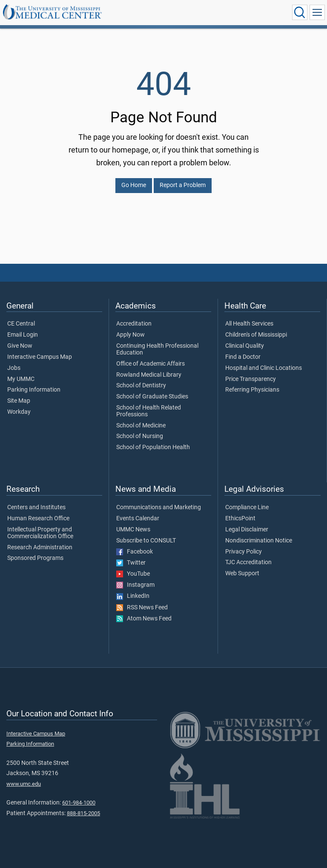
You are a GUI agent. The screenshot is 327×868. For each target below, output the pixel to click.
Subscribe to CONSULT (146, 541)
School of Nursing (140, 436)
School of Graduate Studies (152, 397)
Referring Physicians (252, 390)
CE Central (21, 324)
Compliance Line (247, 508)
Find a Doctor (243, 357)
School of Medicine (141, 426)
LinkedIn (133, 596)
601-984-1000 (79, 803)
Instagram (135, 585)
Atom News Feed (144, 619)
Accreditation (134, 324)
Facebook (135, 552)
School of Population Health (153, 447)
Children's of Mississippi (256, 335)
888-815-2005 (83, 813)
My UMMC (21, 379)
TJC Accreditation (248, 562)
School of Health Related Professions (149, 411)
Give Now (20, 346)
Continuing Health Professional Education (157, 349)
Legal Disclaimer (247, 530)
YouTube (133, 574)
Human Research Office (38, 519)
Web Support (242, 574)
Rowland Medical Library (149, 375)
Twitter (131, 563)
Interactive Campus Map (40, 357)
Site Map (19, 401)
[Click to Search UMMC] (300, 12)
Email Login (23, 335)
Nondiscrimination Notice (259, 541)
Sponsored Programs (35, 558)
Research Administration (40, 548)
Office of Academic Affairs (151, 364)
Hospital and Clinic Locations (264, 368)
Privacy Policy (244, 552)
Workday (19, 412)
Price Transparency (251, 379)
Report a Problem (183, 185)
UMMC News (133, 530)
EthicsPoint (240, 519)
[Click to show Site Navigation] (317, 12)
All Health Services (249, 324)
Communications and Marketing (159, 508)
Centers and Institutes (36, 508)
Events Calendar (138, 519)
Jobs (14, 368)
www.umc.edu (24, 784)
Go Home (134, 185)
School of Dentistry (141, 386)
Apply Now (131, 335)
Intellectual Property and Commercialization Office (40, 533)
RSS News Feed (142, 608)
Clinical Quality (245, 346)
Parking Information (34, 390)
